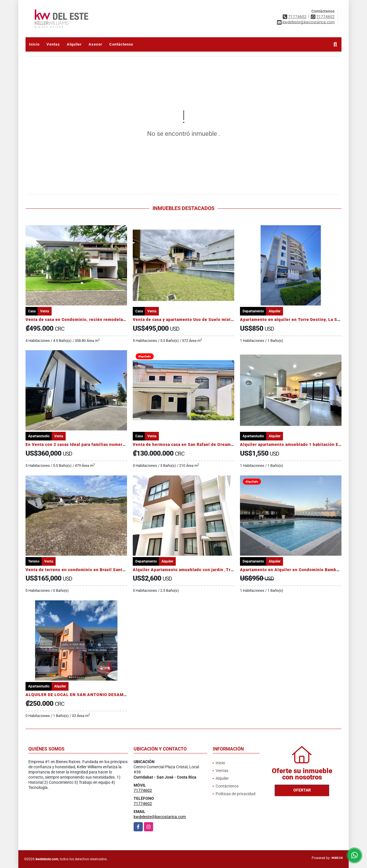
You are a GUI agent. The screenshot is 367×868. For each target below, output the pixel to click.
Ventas (53, 44)
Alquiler (74, 44)
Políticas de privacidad (236, 794)
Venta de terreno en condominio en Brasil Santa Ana (80, 570)
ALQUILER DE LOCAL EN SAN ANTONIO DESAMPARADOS (85, 695)
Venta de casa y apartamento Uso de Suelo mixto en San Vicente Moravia (208, 320)
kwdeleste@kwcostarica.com (160, 817)
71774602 (297, 17)
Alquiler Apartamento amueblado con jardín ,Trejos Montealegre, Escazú (208, 570)
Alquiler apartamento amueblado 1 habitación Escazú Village (303, 444)
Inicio (34, 44)
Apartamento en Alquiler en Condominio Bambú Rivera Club (302, 570)
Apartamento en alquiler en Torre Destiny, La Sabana (295, 320)
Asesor (95, 44)
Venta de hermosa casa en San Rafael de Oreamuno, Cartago (195, 444)
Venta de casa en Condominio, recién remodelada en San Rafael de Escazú (102, 320)
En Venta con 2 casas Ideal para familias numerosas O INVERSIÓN (93, 444)
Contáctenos (121, 44)
